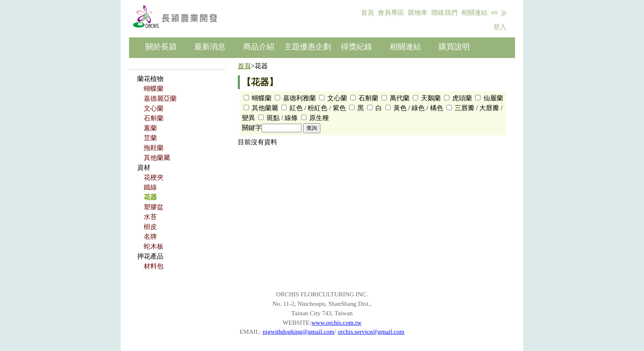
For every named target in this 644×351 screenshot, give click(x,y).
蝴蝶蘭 (154, 89)
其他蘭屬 (157, 158)
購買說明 (454, 47)
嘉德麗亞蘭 (160, 98)
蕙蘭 (150, 128)
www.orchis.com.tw (336, 322)
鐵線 (150, 187)
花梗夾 (154, 177)
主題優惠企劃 (308, 47)
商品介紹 (259, 47)
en (494, 12)
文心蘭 (154, 108)
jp (504, 12)
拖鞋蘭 (154, 148)
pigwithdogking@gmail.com (298, 331)
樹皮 (150, 227)
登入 (500, 27)
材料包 (154, 266)
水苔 (150, 217)
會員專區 (391, 13)
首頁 (368, 13)
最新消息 (210, 47)
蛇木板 (154, 246)
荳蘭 (150, 138)
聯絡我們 (444, 13)
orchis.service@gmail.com (371, 331)
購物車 (418, 13)
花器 (150, 197)
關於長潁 (161, 47)
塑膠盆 (154, 207)
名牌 (150, 237)
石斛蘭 (154, 118)
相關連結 (474, 13)
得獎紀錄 (356, 47)
